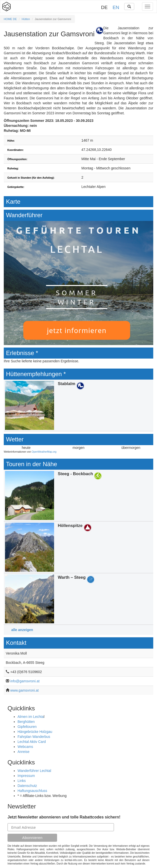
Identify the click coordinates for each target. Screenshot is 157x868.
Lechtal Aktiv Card (32, 742)
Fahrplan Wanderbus (34, 737)
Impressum (26, 776)
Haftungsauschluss (32, 791)
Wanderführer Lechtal (34, 771)
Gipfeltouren (27, 727)
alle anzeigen (22, 630)
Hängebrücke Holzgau (35, 732)
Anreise (23, 752)
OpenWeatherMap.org (44, 452)
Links (22, 781)
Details (78, 405)
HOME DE (10, 19)
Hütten (26, 19)
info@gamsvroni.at (25, 681)
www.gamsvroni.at (25, 690)
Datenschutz (27, 786)
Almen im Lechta (31, 717)
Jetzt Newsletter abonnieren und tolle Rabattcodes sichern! (64, 817)
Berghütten (26, 722)
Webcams (25, 747)
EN (116, 7)
